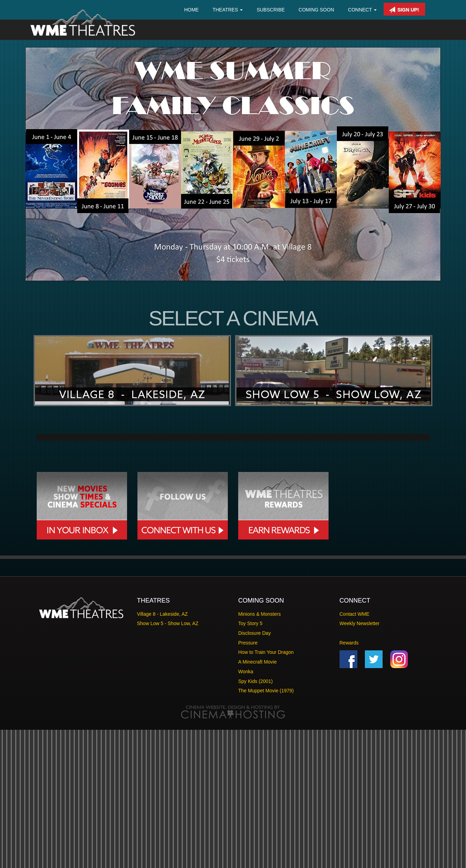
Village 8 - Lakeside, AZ (163, 752)
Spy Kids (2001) (256, 819)
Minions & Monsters (259, 752)
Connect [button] (362, 10)
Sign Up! (404, 10)
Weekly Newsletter (360, 762)
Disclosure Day (254, 771)
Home (191, 10)
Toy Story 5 (250, 762)
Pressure (248, 781)
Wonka (246, 810)
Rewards (349, 781)
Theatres (228, 10)
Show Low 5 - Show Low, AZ (168, 762)
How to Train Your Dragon (266, 791)
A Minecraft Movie (257, 800)
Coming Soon (316, 10)
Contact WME (355, 752)
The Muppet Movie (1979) (266, 829)
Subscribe (271, 10)
